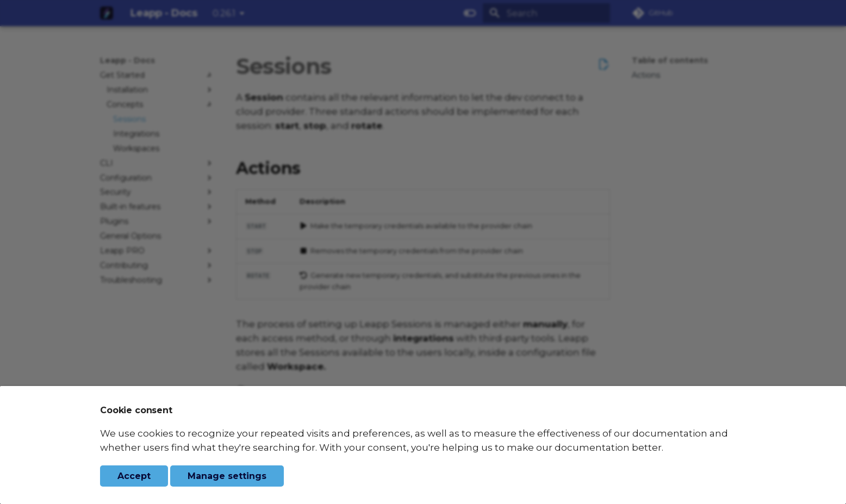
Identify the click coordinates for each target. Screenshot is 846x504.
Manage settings (227, 476)
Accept (134, 476)
